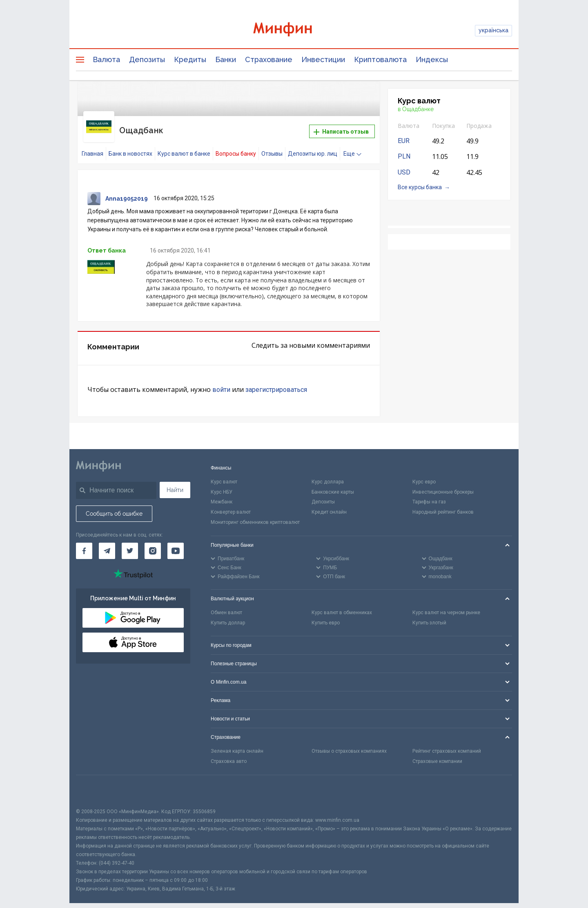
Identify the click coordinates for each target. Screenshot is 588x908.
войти (221, 381)
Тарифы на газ (429, 494)
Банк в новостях (130, 146)
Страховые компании (437, 753)
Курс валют (224, 474)
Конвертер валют (231, 504)
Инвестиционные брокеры (443, 484)
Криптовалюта (380, 59)
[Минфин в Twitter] (130, 543)
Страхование (269, 59)
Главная (92, 146)
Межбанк (222, 494)
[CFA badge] (94, 783)
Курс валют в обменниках (342, 604)
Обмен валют (226, 604)
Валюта (106, 59)
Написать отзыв (341, 128)
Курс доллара (328, 474)
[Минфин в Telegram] (107, 543)
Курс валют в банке (184, 146)
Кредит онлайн (329, 504)
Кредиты (190, 59)
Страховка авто (229, 753)
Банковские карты (333, 484)
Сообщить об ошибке (114, 505)
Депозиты (147, 59)
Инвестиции (323, 59)
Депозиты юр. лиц (313, 146)
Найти (175, 482)
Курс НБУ (222, 484)
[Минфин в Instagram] (153, 543)
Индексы (432, 59)
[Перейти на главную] (294, 30)
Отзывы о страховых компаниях (349, 743)
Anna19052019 (127, 191)
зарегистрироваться (276, 381)
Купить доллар (228, 615)
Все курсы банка (420, 187)
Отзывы (272, 146)
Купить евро (326, 615)
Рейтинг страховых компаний (447, 743)
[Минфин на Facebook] (84, 543)
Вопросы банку (236, 146)
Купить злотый (429, 615)
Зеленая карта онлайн (237, 743)
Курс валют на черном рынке (446, 604)
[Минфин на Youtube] (176, 543)
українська (493, 30)
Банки (226, 59)
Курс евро (424, 474)
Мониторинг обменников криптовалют (255, 514)
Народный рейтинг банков (443, 504)
